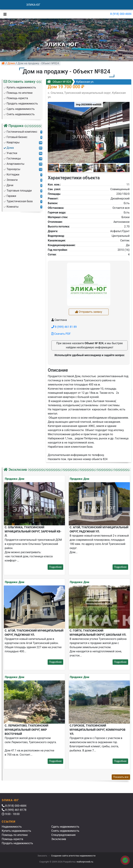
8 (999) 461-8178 (14, 810)
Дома (11, 63)
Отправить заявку (89, 312)
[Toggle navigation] (4, 14)
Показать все (121, 777)
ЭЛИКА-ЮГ (33, 5)
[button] (88, 131)
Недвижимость (12, 827)
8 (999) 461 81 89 (64, 327)
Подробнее (55, 567)
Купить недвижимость (16, 831)
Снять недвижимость (65, 831)
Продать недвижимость (17, 843)
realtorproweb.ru (85, 862)
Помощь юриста (12, 839)
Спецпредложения (63, 835)
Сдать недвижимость (65, 827)
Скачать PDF (61, 334)
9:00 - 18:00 (11, 814)
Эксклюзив (59, 839)
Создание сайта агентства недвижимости (73, 856)
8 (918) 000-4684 (121, 14)
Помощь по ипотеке (15, 835)
